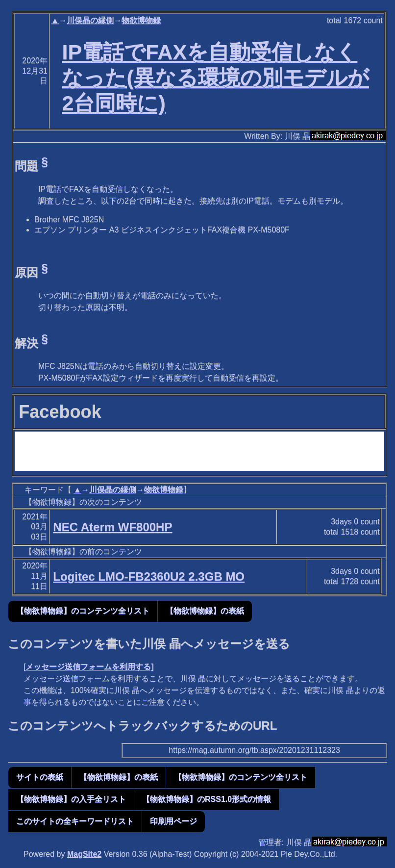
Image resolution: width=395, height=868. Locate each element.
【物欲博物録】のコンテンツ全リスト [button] (83, 611)
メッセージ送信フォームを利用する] (89, 667)
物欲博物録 (141, 20)
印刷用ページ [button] (173, 821)
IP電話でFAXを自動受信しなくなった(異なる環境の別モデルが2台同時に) (215, 77)
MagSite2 (84, 854)
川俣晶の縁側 (90, 20)
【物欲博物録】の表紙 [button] (205, 611)
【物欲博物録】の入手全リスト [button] (71, 799)
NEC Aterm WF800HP (112, 527)
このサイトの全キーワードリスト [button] (75, 821)
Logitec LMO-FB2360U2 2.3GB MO (149, 576)
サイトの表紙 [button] (40, 777)
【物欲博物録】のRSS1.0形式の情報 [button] (207, 799)
